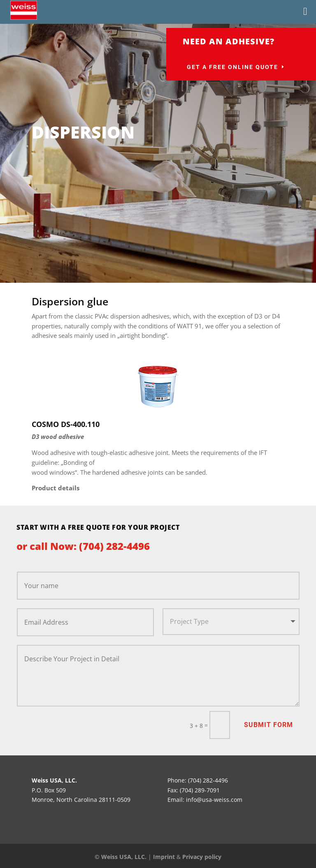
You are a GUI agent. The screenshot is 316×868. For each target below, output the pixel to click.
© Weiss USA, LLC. (121, 857)
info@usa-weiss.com (214, 800)
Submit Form (268, 725)
